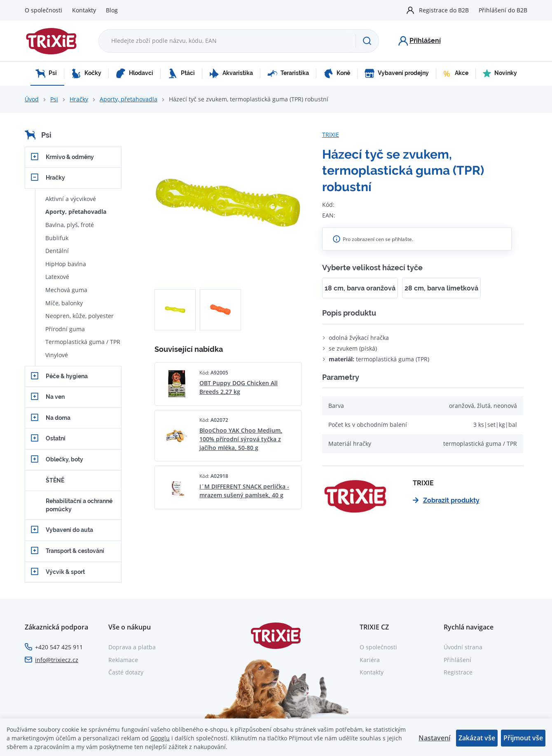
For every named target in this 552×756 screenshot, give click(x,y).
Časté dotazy (126, 672)
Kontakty (84, 10)
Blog (112, 10)
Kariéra (370, 660)
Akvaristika (231, 73)
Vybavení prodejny (397, 73)
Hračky (79, 99)
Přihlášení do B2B (503, 10)
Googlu (160, 738)
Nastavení (434, 738)
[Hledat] (367, 41)
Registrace (458, 672)
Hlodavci (134, 73)
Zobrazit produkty (446, 500)
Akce (456, 73)
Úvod (32, 99)
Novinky (500, 73)
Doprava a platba (132, 647)
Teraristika (288, 73)
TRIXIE (331, 135)
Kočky (86, 73)
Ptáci (181, 73)
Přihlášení (457, 660)
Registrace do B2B (444, 10)
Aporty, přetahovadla (129, 99)
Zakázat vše (477, 738)
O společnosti (43, 10)
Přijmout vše (523, 738)
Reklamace (123, 660)
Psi (46, 73)
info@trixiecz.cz (57, 660)
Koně (337, 73)
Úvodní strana (463, 647)
